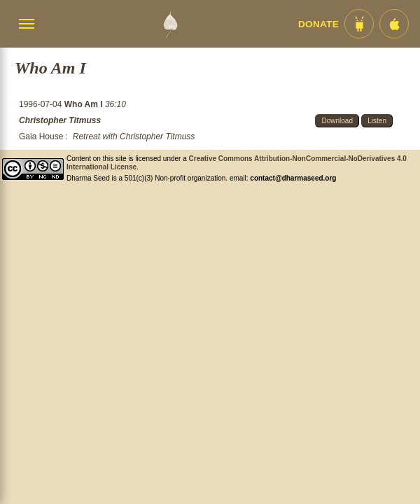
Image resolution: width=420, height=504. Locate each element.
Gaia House (41, 136)
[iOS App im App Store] (394, 24)
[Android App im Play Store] (359, 24)
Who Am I (85, 104)
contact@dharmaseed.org (293, 178)
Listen (377, 121)
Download (337, 121)
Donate (318, 24)
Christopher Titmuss (60, 120)
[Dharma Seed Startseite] (170, 24)
